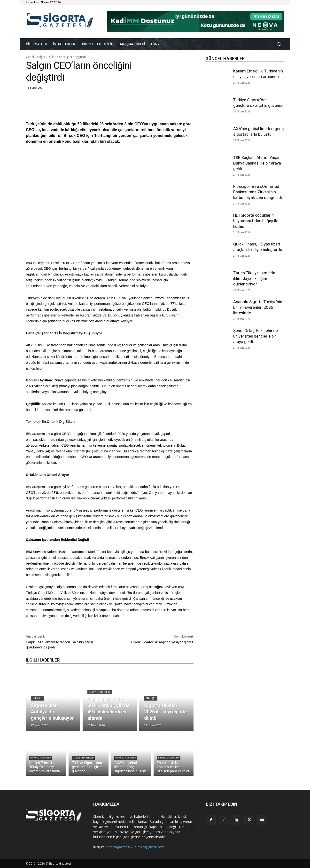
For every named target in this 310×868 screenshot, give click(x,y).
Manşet (37, 698)
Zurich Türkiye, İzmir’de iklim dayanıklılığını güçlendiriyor (254, 278)
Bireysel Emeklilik (169, 758)
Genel (30, 57)
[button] (279, 44)
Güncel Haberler (41, 758)
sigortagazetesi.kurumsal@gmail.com (135, 847)
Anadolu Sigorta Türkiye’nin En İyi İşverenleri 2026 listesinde (258, 307)
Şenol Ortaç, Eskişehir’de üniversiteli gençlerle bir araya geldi (256, 336)
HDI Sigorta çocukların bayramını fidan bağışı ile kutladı (256, 221)
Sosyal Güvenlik (100, 692)
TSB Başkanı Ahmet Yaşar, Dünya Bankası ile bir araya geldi (257, 163)
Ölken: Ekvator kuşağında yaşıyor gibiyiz (162, 642)
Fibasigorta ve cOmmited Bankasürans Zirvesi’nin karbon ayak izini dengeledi (258, 192)
